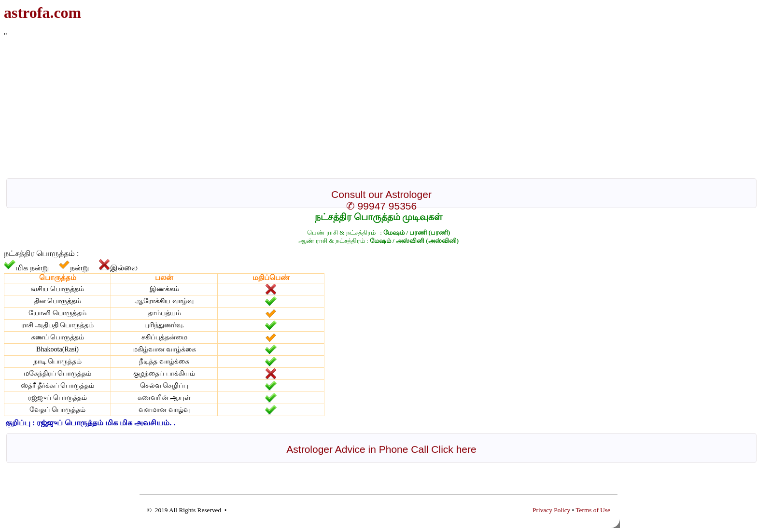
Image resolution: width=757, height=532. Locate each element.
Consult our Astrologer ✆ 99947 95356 (381, 200)
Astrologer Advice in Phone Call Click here (381, 449)
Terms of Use (593, 510)
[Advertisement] (294, 108)
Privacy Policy (551, 510)
